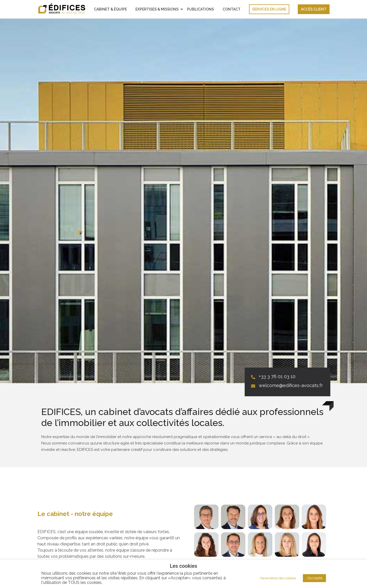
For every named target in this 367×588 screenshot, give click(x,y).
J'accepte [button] (314, 578)
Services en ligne (269, 9)
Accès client (314, 9)
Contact (232, 9)
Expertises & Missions (157, 9)
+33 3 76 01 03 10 (277, 376)
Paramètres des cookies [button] (278, 578)
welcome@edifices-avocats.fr (291, 385)
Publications (200, 9)
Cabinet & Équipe (110, 9)
